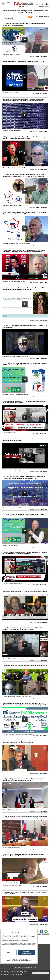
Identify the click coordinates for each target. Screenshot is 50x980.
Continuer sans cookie (27, 952)
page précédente (42, 17)
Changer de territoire (44, 7)
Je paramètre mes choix (41, 973)
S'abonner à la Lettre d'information (26, 968)
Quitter (10, 952)
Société (28, 12)
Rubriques (8, 19)
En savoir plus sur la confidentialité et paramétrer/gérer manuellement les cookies (19, 960)
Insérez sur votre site (43, 934)
